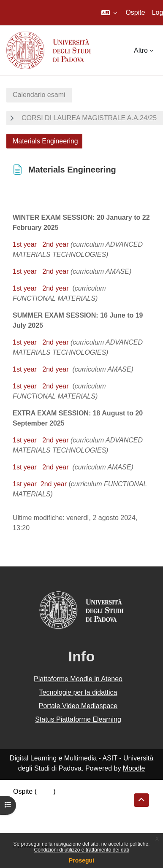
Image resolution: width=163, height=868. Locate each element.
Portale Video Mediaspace (78, 706)
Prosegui (81, 860)
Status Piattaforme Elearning (78, 719)
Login (45, 791)
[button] (109, 13)
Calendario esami (39, 95)
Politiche (26, 812)
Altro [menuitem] (141, 50)
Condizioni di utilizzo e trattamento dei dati (82, 850)
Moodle (134, 768)
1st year (25, 244)
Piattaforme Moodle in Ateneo (78, 679)
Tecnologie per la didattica (78, 692)
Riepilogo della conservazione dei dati (70, 802)
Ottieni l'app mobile (42, 822)
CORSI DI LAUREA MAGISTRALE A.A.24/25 (89, 118)
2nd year (55, 244)
